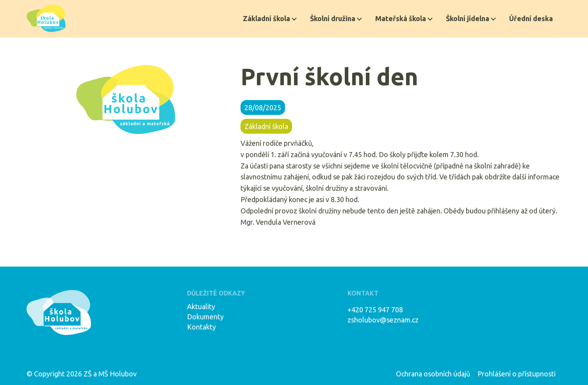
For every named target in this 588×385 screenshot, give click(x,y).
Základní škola (266, 18)
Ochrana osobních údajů (433, 374)
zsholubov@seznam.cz (383, 320)
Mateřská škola (401, 18)
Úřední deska (531, 18)
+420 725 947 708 (375, 310)
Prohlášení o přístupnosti (517, 374)
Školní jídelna (468, 18)
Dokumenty (205, 317)
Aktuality (201, 306)
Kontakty (201, 327)
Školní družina (333, 18)
